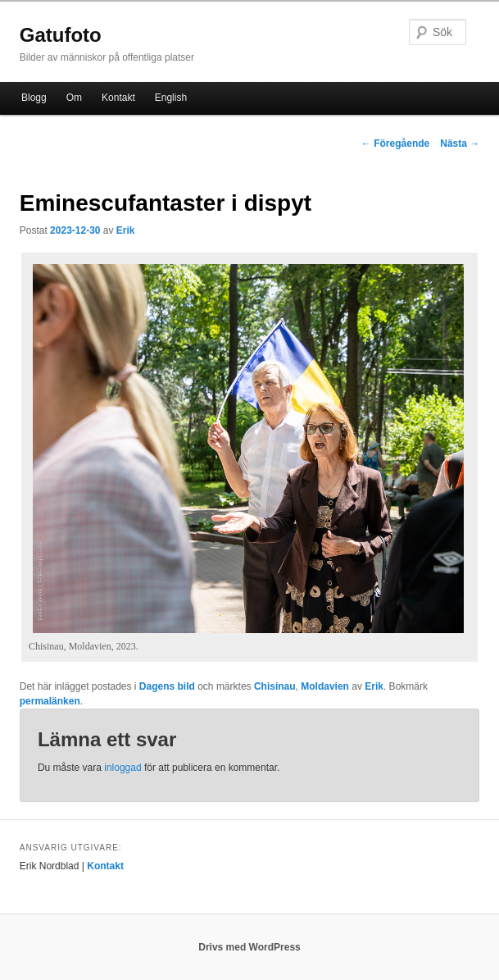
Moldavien (325, 686)
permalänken (50, 701)
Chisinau (275, 686)
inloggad (122, 768)
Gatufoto (61, 35)
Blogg (34, 98)
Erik (126, 230)
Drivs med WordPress (249, 947)
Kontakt (118, 98)
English (171, 98)
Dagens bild (167, 686)
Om (74, 98)
